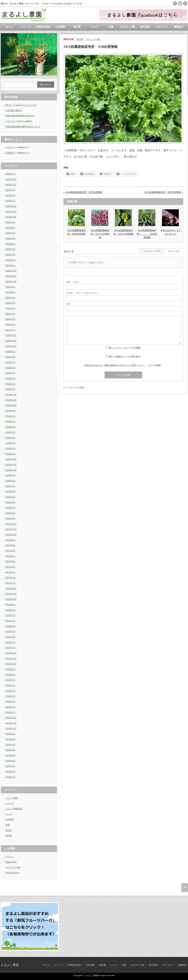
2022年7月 (10, 233)
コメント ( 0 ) (174, 251)
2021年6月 (10, 303)
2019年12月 (11, 395)
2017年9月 (10, 540)
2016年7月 (10, 615)
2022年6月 (10, 238)
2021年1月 (10, 330)
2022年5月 (10, 244)
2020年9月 (10, 352)
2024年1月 (10, 174)
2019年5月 (10, 432)
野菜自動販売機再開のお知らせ (20, 116)
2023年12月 (11, 179)
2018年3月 (10, 508)
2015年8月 (10, 675)
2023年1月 (10, 201)
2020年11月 (11, 341)
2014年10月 (11, 728)
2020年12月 (11, 335)
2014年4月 (10, 761)
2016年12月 (11, 588)
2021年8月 (10, 292)
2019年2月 (10, 448)
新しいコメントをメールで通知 (125, 348)
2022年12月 (11, 206)
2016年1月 (10, 648)
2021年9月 (10, 287)
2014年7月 (10, 745)
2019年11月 (11, 400)
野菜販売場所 (43, 27)
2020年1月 (10, 389)
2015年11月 (11, 658)
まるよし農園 (10, 965)
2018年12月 (11, 459)
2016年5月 (10, 626)
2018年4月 (10, 502)
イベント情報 (12, 798)
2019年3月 (10, 443)
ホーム (9, 27)
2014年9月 (10, 734)
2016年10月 (11, 599)
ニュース (26, 27)
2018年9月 (10, 475)
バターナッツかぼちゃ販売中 (19, 121)
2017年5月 (10, 561)
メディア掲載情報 (14, 809)
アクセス (10, 147)
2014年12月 (11, 718)
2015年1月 (10, 712)
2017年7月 (10, 551)
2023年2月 (10, 195)
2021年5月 (10, 308)
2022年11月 (11, 212)
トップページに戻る (75, 387)
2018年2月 (10, 513)
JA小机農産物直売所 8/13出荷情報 (147, 234)
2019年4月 (10, 438)
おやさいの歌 (128, 27)
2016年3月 (10, 637)
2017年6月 (10, 556)
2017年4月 (10, 567)
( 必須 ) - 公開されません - (83, 293)
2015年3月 (10, 701)
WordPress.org (12, 873)
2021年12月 (11, 271)
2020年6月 (10, 368)
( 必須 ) (73, 282)
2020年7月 (10, 362)
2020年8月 (10, 357)
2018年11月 (11, 465)
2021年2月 (10, 325)
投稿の (11, 862)
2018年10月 (11, 470)
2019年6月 (10, 427)
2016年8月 (10, 610)
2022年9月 (10, 222)
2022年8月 (10, 228)
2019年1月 (10, 454)
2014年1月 (10, 777)
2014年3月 (10, 766)
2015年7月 (10, 680)
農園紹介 (179, 27)
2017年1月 (10, 583)
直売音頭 (145, 27)
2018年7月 (10, 486)
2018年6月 (10, 491)
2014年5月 (10, 755)
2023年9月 (10, 190)
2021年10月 (11, 282)
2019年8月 (10, 416)
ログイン (10, 856)
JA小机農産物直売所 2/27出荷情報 (84, 192)
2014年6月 (10, 750)
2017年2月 (10, 578)
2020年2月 (10, 384)
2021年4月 (10, 314)
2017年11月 (11, 529)
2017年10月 (11, 535)
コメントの (13, 867)
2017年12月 (11, 524)
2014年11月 (11, 723)
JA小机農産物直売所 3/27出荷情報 (163, 192)
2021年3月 (10, 319)
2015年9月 (10, 669)
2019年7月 (10, 421)
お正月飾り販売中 (14, 110)
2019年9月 (10, 411)
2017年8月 (10, 545)
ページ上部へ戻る (185, 888)
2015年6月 (10, 685)
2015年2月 (10, 707)
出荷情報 (60, 27)
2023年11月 (11, 185)
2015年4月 (10, 696)
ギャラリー (162, 27)
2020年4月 (10, 373)
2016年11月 (11, 594)
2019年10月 (11, 405)
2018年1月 (10, 518)
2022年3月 (10, 255)
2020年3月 (10, 378)
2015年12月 (11, 653)
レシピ (94, 27)
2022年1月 (10, 265)
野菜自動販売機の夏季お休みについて (23, 127)
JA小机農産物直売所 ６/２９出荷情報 (100, 234)
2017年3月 (10, 572)
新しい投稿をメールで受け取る (125, 357)
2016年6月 (10, 621)
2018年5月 (10, 497)
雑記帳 (77, 27)
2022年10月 (11, 217)
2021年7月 (10, 298)
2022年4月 (10, 249)
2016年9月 (10, 605)
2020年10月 (11, 346)
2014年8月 (10, 739)
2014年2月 (10, 771)
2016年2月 (10, 642)
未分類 (80, 39)
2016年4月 (10, 631)
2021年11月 (11, 276)
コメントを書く (94, 39)
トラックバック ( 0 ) (152, 251)
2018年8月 (10, 481)
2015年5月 (10, 691)
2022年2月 (10, 260)
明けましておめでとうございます (21, 105)
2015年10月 (11, 664)
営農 (111, 27)
